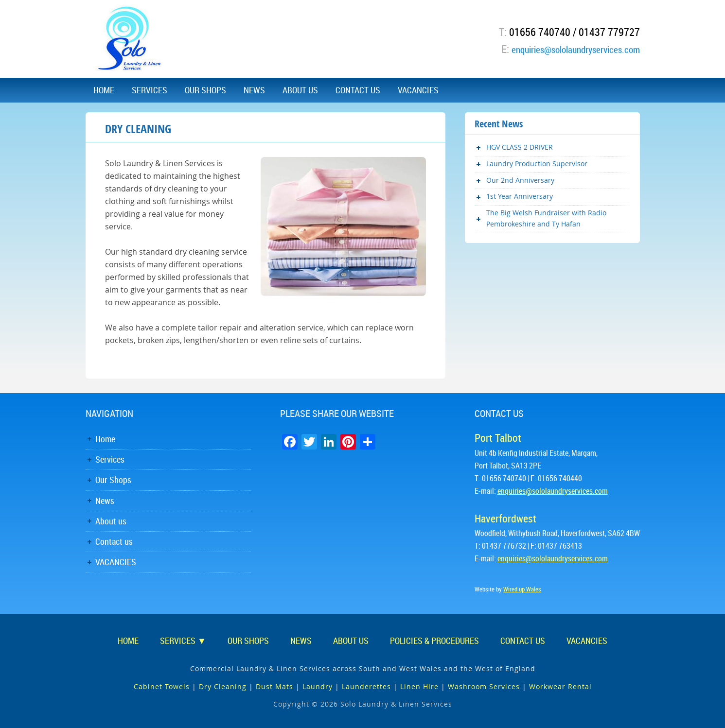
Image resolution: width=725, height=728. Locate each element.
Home (105, 439)
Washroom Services (484, 686)
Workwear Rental (560, 686)
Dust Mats (274, 686)
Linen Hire (419, 686)
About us (111, 521)
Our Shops (113, 480)
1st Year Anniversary (520, 196)
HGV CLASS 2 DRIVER (520, 147)
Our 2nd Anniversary (520, 180)
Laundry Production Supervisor (537, 164)
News (105, 501)
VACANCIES (116, 562)
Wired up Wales (522, 589)
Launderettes (366, 686)
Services (110, 459)
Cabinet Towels (162, 686)
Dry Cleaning (223, 686)
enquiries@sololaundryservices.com (564, 49)
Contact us (114, 541)
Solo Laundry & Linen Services (129, 39)
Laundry (318, 686)
